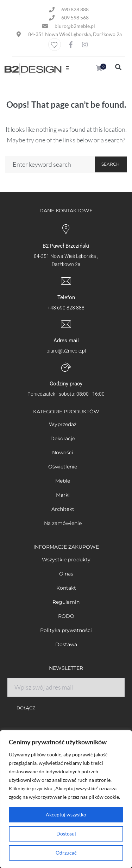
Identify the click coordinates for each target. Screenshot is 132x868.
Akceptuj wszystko (66, 814)
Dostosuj (66, 834)
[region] (66, 799)
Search (111, 164)
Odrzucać (66, 853)
